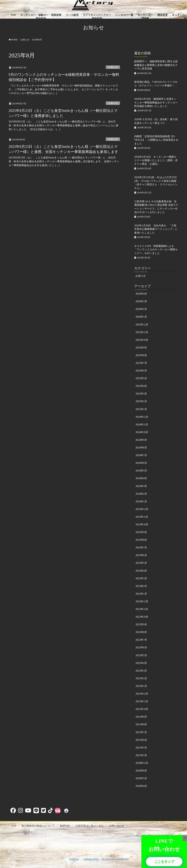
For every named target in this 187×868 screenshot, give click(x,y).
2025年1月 (141, 409)
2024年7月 (141, 455)
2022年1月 (141, 686)
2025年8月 (141, 355)
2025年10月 (142, 340)
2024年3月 (141, 486)
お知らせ (113, 67)
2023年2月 (141, 586)
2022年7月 (141, 640)
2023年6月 (141, 555)
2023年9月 (141, 532)
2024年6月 (141, 463)
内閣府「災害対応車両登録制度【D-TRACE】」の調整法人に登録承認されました (156, 140)
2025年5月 (141, 378)
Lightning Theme (91, 859)
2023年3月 (141, 578)
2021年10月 (142, 709)
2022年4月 (141, 663)
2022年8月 (141, 632)
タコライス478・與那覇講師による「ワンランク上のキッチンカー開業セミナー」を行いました (156, 250)
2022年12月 (142, 601)
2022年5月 (141, 655)
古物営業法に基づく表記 (89, 826)
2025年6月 (141, 371)
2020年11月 (142, 763)
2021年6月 (141, 740)
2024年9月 (141, 440)
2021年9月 (141, 717)
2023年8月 (141, 540)
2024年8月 (141, 448)
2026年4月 (141, 294)
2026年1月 (141, 317)
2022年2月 (141, 678)
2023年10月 (142, 525)
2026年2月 (141, 309)
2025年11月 (142, 332)
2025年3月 (141, 394)
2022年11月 (142, 609)
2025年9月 (141, 348)
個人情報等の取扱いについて (38, 826)
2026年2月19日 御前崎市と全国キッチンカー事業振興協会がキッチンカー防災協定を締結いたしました (156, 103)
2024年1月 (141, 502)
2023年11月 (142, 517)
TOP (14, 826)
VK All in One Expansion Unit (115, 859)
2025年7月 (141, 363)
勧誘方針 (65, 826)
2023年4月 (141, 571)
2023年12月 (142, 509)
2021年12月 (142, 694)
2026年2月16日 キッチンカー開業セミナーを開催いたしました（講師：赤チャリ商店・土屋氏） (156, 160)
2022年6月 (141, 648)
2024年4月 (141, 478)
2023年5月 (141, 563)
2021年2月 (141, 755)
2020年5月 (141, 778)
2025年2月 (141, 401)
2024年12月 (142, 417)
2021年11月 (142, 701)
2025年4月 (141, 386)
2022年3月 (141, 671)
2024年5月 (141, 471)
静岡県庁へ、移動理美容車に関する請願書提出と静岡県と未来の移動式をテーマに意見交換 (156, 65)
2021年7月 (141, 732)
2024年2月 (141, 494)
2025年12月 (142, 325)
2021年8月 (141, 724)
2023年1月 (141, 594)
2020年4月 (141, 786)
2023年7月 (141, 548)
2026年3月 (141, 301)
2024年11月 (142, 425)
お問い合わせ (117, 826)
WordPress (74, 859)
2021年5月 (141, 748)
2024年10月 (142, 432)
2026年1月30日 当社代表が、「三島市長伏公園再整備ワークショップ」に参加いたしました (156, 229)
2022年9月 (141, 625)
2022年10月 (142, 617)
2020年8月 (141, 771)
